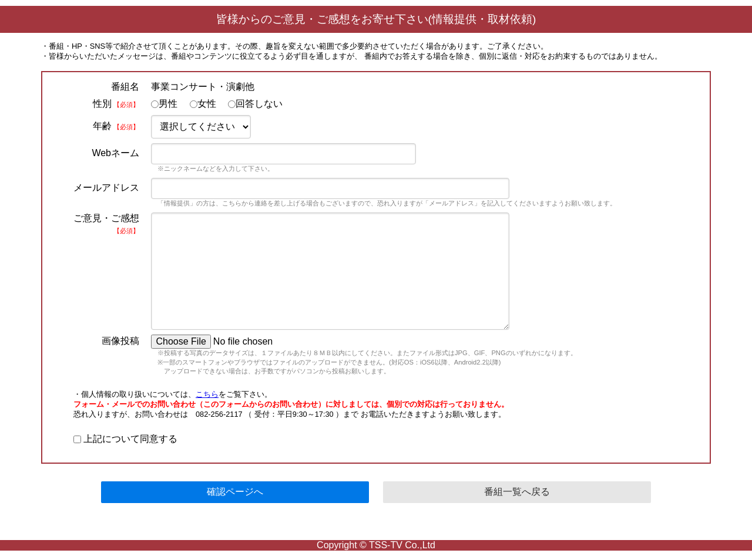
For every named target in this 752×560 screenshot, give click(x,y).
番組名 (125, 87)
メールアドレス (106, 188)
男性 (164, 104)
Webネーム (115, 153)
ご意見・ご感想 (106, 224)
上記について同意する (125, 439)
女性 (203, 104)
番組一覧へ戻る (517, 492)
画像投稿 (120, 341)
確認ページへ (235, 492)
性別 (116, 104)
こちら (207, 394)
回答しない (255, 104)
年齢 (116, 126)
